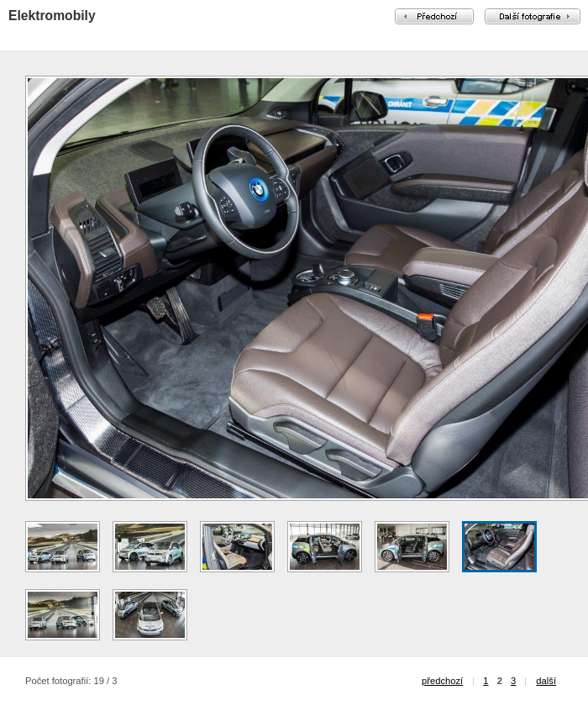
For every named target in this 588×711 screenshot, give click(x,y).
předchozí (442, 681)
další (546, 681)
